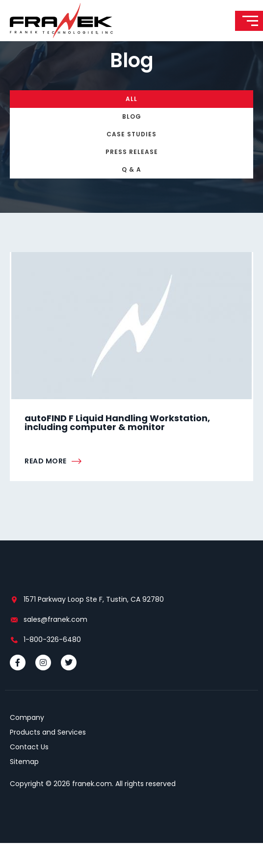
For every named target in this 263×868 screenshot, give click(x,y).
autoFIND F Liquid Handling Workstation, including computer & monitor (117, 447)
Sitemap (24, 787)
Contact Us (29, 772)
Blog (132, 141)
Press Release (132, 177)
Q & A (131, 194)
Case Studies (131, 159)
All (131, 124)
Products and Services (48, 757)
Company (27, 742)
